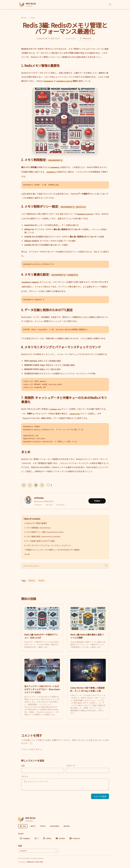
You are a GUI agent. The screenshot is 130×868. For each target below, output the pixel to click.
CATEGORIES (54, 826)
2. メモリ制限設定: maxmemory (37, 528)
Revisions (86, 38)
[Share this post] (24, 485)
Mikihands (31, 862)
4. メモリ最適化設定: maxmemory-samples (42, 536)
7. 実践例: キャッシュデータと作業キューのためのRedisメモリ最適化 (52, 550)
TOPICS (43, 826)
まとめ (27, 554)
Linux (33, 18)
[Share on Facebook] (36, 485)
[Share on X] (42, 485)
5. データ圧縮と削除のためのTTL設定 (40, 541)
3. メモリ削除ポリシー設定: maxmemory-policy (44, 532)
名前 (23, 766)
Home (24, 18)
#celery (32, 580)
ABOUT (33, 826)
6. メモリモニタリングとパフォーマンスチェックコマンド (48, 545)
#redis (41, 580)
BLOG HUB (39, 862)
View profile (60, 505)
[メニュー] (110, 5)
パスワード (71, 766)
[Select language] (39, 851)
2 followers (38, 505)
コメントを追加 (100, 796)
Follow (97, 501)
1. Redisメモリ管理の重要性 (36, 523)
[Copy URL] (30, 485)
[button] (65, 120)
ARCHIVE (67, 826)
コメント (25, 776)
